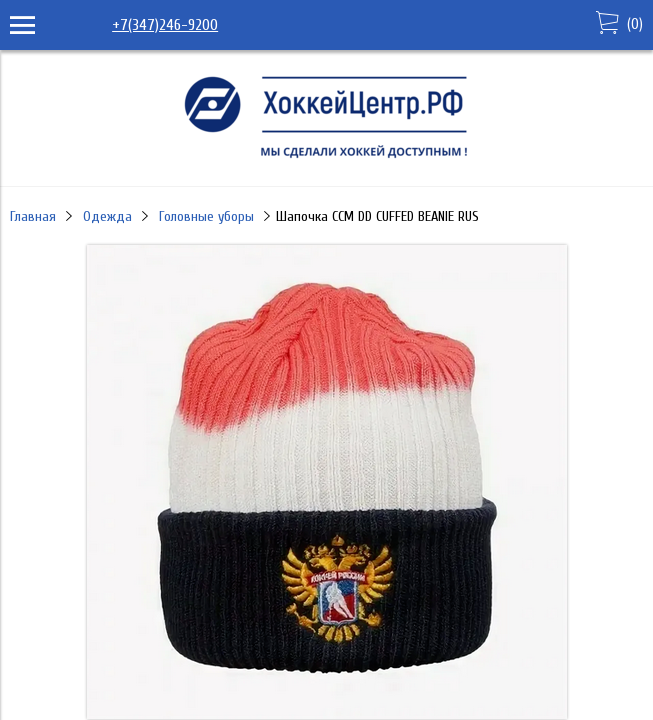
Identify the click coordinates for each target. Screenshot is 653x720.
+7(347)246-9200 (165, 25)
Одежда (107, 216)
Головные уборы (206, 216)
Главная (33, 216)
